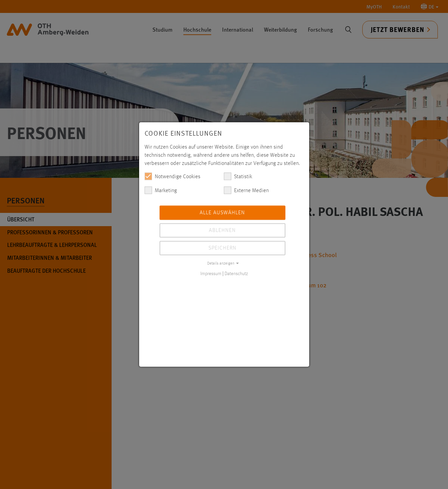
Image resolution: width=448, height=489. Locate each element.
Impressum (211, 274)
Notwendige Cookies (172, 176)
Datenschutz (236, 274)
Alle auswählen (222, 213)
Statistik (238, 176)
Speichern (222, 248)
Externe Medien (246, 190)
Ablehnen (222, 231)
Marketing (161, 190)
